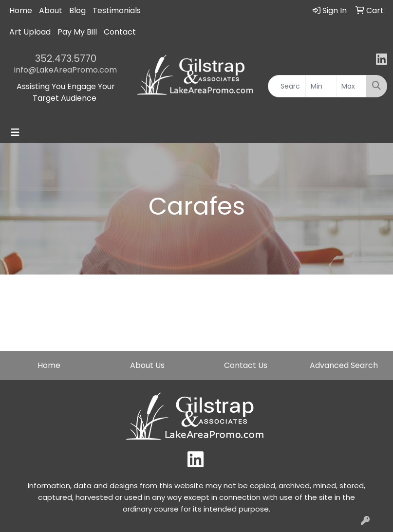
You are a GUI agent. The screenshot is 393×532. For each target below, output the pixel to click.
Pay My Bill (77, 32)
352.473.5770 (66, 58)
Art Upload (30, 32)
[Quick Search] (287, 86)
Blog (77, 10)
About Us (147, 365)
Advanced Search (344, 365)
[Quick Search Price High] (351, 86)
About (51, 10)
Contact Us (246, 365)
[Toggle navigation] (15, 132)
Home (21, 10)
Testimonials (117, 10)
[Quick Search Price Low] (321, 86)
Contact (120, 32)
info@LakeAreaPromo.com (65, 70)
